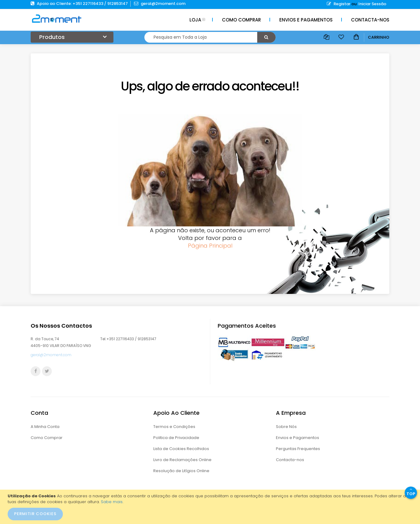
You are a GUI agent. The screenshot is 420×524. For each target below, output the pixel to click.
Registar (339, 4)
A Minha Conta (45, 427)
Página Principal (210, 246)
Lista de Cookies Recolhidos (181, 449)
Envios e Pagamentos (298, 438)
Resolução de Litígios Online (181, 471)
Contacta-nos (290, 460)
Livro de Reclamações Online (182, 460)
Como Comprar (47, 438)
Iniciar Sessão (372, 4)
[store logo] (57, 18)
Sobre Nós (286, 427)
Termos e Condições (174, 427)
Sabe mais (112, 502)
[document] (211, 507)
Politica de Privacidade (176, 438)
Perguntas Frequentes (298, 449)
